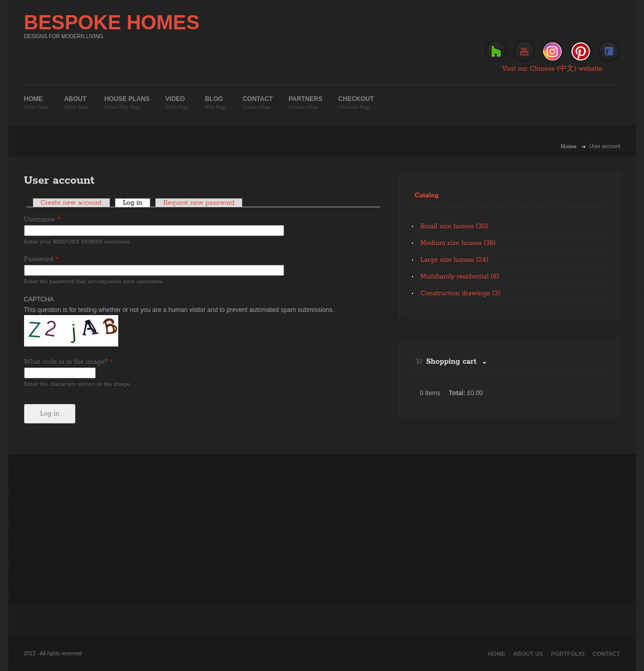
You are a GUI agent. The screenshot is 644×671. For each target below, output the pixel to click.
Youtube (524, 52)
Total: (457, 393)
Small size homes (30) (455, 226)
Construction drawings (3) (461, 293)
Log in (137, 203)
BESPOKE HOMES (112, 23)
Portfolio (568, 654)
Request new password (199, 203)
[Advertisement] (322, 528)
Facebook (609, 52)
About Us (528, 654)
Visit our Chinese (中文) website (552, 69)
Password (42, 259)
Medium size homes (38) (458, 243)
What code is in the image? (69, 362)
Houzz (496, 52)
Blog (216, 103)
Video (177, 103)
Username (42, 220)
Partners (305, 103)
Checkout (356, 103)
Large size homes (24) (455, 260)
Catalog (427, 195)
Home (36, 103)
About (76, 103)
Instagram (552, 52)
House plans (127, 103)
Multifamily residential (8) (460, 277)
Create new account (71, 203)
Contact (258, 103)
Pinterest (581, 52)
